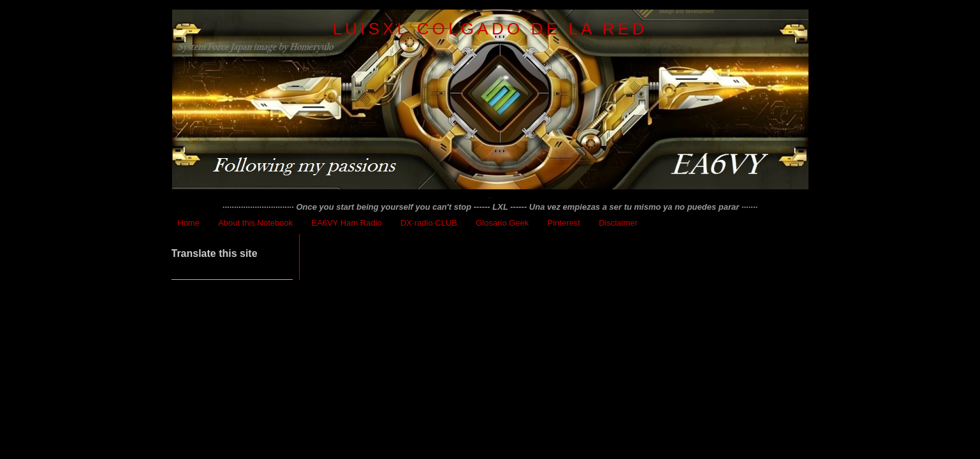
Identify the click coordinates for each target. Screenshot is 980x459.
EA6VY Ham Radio (347, 223)
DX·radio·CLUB (429, 223)
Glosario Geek (502, 223)
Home (188, 223)
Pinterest (564, 223)
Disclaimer (618, 223)
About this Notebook (255, 223)
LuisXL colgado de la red (490, 29)
